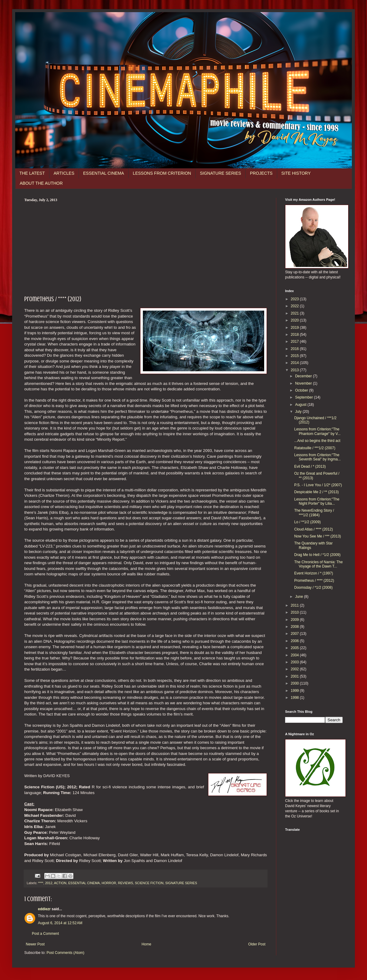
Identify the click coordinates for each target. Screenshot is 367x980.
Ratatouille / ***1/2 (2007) (315, 448)
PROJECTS (261, 173)
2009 (295, 620)
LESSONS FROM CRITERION (162, 173)
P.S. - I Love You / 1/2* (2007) (318, 485)
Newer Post (35, 944)
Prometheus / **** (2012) (314, 581)
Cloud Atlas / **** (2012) (313, 529)
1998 (295, 698)
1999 (295, 691)
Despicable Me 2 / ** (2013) (316, 492)
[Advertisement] (146, 248)
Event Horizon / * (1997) (314, 573)
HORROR (109, 883)
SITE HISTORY (296, 173)
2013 (295, 370)
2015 (295, 356)
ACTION (60, 883)
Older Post (257, 944)
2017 (295, 342)
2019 (295, 328)
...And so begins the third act (317, 441)
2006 (295, 641)
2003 (295, 662)
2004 (295, 655)
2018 (295, 335)
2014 (295, 363)
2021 (295, 313)
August (301, 405)
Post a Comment (45, 934)
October (302, 390)
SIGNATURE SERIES (221, 173)
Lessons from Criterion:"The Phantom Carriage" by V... (317, 431)
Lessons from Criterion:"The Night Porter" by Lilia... (317, 501)
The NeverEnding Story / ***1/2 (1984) (314, 513)
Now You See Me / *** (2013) (318, 536)
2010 (295, 612)
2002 (295, 669)
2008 (295, 627)
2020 (295, 320)
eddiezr (44, 909)
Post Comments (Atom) (65, 953)
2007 (295, 634)
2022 (295, 306)
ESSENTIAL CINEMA (104, 173)
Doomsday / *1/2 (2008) (313, 588)
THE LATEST (32, 173)
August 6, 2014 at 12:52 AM (60, 923)
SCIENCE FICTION (149, 883)
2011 (295, 605)
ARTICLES (64, 173)
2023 (295, 299)
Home (146, 944)
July (299, 412)
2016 (295, 349)
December (304, 376)
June (300, 597)
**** (41, 883)
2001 (295, 676)
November (304, 383)
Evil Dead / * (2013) (310, 466)
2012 (49, 883)
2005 (295, 648)
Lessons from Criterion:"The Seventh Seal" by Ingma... (317, 457)
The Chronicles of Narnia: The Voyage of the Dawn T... (318, 564)
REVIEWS (126, 883)
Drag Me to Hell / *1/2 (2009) (317, 555)
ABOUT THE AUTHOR (41, 183)
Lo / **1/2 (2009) (307, 522)
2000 (295, 683)
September (305, 397)
